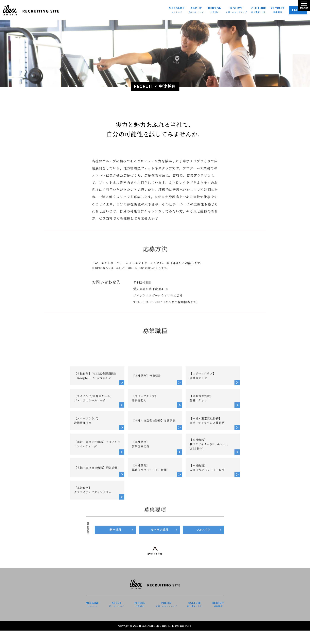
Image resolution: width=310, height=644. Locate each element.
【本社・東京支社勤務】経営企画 (96, 593)
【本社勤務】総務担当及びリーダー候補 (151, 593)
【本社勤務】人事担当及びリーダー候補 (209, 593)
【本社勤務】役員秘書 (148, 494)
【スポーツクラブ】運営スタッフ (204, 494)
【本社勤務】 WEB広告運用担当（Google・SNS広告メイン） (97, 494)
